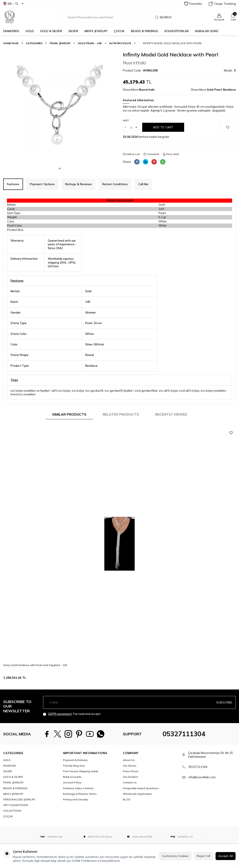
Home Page (11, 43)
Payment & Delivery (75, 760)
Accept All (226, 856)
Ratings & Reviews (79, 184)
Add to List (131, 154)
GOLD (30, 31)
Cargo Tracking (222, 4)
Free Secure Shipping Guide (81, 771)
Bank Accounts (72, 777)
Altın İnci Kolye (120, 43)
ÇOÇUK (8, 816)
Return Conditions (115, 184)
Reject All (204, 856)
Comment (151, 154)
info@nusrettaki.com (202, 777)
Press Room (131, 771)
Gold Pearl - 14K (90, 43)
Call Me (143, 184)
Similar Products (69, 414)
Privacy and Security (76, 799)
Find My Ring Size (74, 766)
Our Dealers (130, 777)
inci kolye (78, 391)
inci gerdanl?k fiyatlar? (119, 391)
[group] (60, 108)
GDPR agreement (60, 714)
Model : (230, 70)
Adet (126, 120)
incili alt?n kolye (189, 391)
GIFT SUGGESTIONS (16, 805)
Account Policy (72, 782)
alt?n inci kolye (61, 391)
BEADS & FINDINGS (145, 31)
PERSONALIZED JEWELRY (19, 799)
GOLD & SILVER (51, 31)
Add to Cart (163, 127)
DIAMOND (10, 766)
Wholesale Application (137, 794)
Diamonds (11, 31)
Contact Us (130, 782)
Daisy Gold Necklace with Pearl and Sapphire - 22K (35, 665)
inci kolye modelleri (213, 391)
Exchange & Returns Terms (80, 794)
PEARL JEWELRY (60, 43)
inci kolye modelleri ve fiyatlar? (30, 391)
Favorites (193, 4)
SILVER (73, 31)
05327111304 (184, 734)
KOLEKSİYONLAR (177, 31)
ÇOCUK (119, 31)
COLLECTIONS (12, 811)
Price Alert (171, 154)
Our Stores (130, 766)
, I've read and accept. (72, 714)
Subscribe (224, 702)
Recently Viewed (171, 414)
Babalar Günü (207, 31)
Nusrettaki (134, 63)
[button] (60, 168)
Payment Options (42, 184)
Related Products (121, 414)
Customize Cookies (175, 856)
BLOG (126, 799)
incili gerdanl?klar (146, 391)
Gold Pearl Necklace (221, 90)
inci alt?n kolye (168, 391)
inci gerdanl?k (94, 391)
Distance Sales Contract (78, 788)
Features (13, 184)
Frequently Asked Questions (141, 788)
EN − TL (13, 4)
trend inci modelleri (23, 394)
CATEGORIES (34, 43)
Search (163, 17)
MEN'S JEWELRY (96, 31)
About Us (129, 760)
